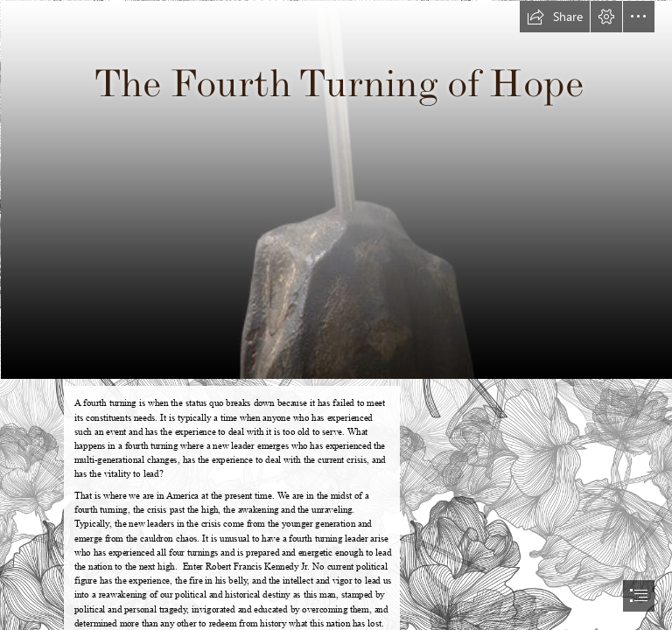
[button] (555, 17)
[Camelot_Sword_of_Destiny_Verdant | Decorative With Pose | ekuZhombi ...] (336, 189)
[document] (336, 315)
